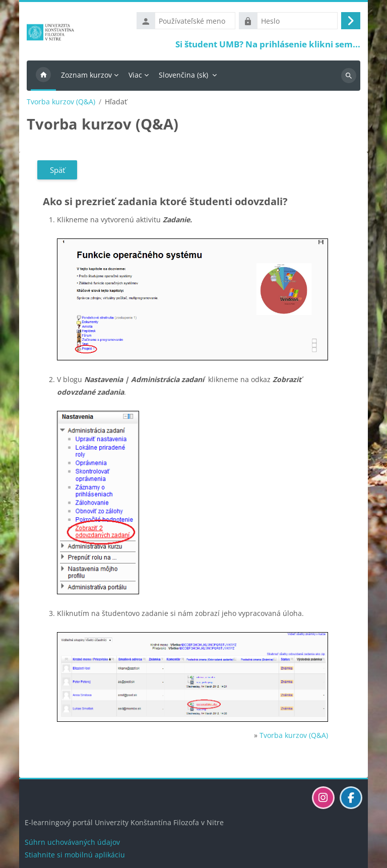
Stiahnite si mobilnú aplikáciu (75, 855)
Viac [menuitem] (135, 75)
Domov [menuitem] (43, 76)
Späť (57, 170)
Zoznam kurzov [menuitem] (86, 75)
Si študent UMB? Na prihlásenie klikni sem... (268, 44)
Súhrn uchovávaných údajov (72, 842)
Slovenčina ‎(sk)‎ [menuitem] (183, 75)
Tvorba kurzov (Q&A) (61, 102)
